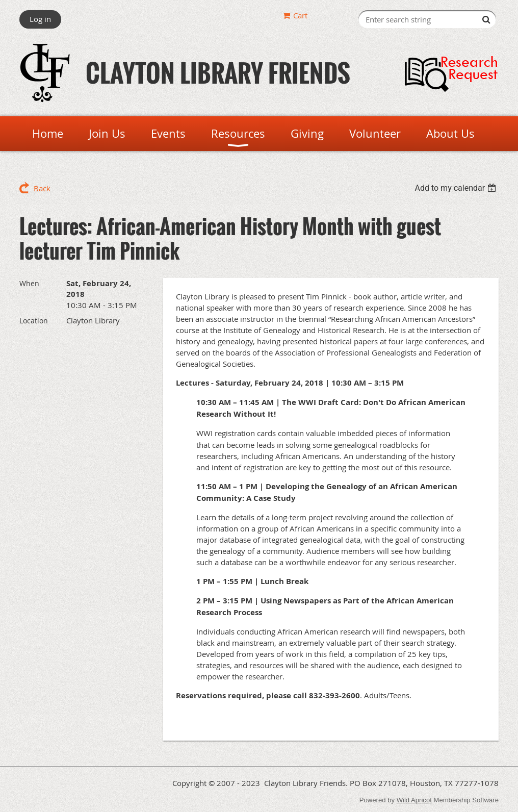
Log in (40, 19)
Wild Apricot (414, 800)
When (29, 283)
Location (34, 321)
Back (42, 188)
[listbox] (457, 188)
